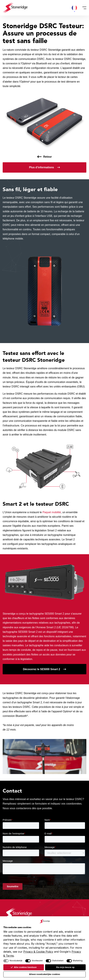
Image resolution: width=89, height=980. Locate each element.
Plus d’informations (42, 167)
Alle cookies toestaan (24, 967)
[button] (74, 8)
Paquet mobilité (52, 512)
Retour (48, 157)
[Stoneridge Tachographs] (15, 8)
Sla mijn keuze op (65, 967)
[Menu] (83, 8)
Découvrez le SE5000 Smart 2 (42, 669)
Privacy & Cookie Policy (38, 951)
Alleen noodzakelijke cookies (45, 974)
